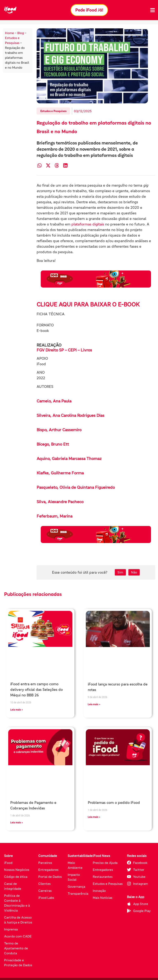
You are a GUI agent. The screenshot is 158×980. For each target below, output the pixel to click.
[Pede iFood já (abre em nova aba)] (96, 279)
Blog (21, 33)
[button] (39, 165)
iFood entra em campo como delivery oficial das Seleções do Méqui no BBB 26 (37, 690)
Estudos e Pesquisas (53, 111)
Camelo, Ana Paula (54, 401)
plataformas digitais (88, 224)
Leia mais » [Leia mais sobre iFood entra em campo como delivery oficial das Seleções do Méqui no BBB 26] (17, 710)
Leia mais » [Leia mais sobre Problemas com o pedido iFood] (94, 817)
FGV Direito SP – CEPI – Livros (64, 350)
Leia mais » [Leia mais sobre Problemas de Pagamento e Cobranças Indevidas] (17, 823)
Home (9, 33)
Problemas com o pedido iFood (114, 803)
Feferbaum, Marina (55, 516)
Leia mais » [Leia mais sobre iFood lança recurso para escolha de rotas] (94, 704)
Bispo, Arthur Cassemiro (59, 430)
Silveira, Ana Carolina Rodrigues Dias (70, 415)
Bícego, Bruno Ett (53, 444)
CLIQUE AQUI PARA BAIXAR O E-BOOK (88, 304)
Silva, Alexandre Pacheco (60, 502)
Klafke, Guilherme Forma (60, 473)
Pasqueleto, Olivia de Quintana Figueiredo (76, 487)
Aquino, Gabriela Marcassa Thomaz (69, 459)
